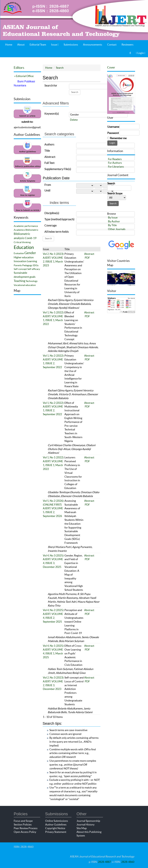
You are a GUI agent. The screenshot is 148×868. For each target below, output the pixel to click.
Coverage (50, 225)
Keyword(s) (52, 114)
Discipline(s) (52, 213)
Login (141, 53)
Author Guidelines (56, 824)
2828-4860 (128, 862)
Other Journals (117, 229)
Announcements (93, 45)
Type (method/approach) (59, 219)
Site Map (82, 828)
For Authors (115, 163)
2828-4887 (104, 862)
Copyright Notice (55, 828)
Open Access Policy (25, 832)
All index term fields (57, 232)
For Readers (115, 159)
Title (47, 151)
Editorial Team (38, 45)
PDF (87, 258)
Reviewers (127, 45)
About (21, 45)
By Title (112, 225)
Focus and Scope (23, 821)
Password (113, 133)
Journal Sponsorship (88, 821)
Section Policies (23, 824)
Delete (74, 120)
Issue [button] (55, 45)
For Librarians (116, 167)
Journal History (85, 824)
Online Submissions (57, 821)
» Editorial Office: (24, 76)
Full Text (49, 163)
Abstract (50, 157)
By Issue (113, 217)
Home (9, 45)
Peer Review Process (26, 828)
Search (60, 68)
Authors (49, 144)
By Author (114, 221)
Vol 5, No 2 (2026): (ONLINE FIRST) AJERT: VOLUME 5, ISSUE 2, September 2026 (53, 508)
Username (113, 127)
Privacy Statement (56, 832)
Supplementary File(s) (58, 169)
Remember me (118, 138)
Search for (51, 85)
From (48, 185)
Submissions (71, 45)
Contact (112, 45)
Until (47, 190)
